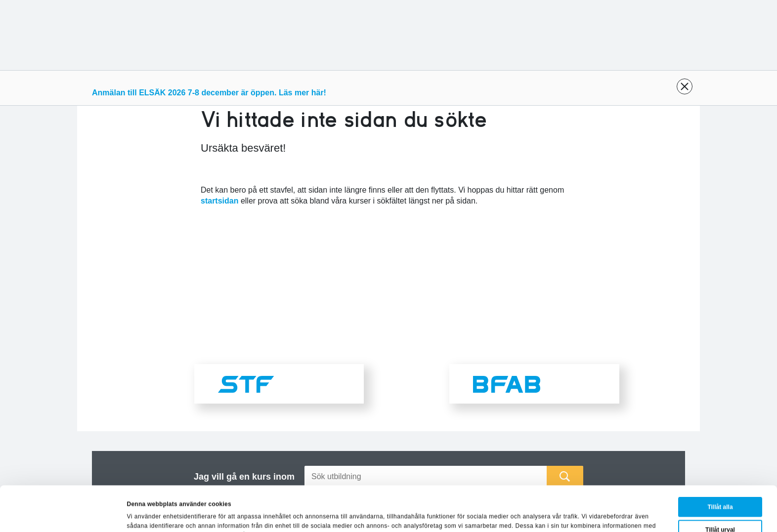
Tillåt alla (720, 465)
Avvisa (722, 510)
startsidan (219, 201)
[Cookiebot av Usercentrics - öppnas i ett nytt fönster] (64, 514)
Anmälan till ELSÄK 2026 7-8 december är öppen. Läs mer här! (209, 93)
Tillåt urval (720, 488)
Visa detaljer (462, 513)
